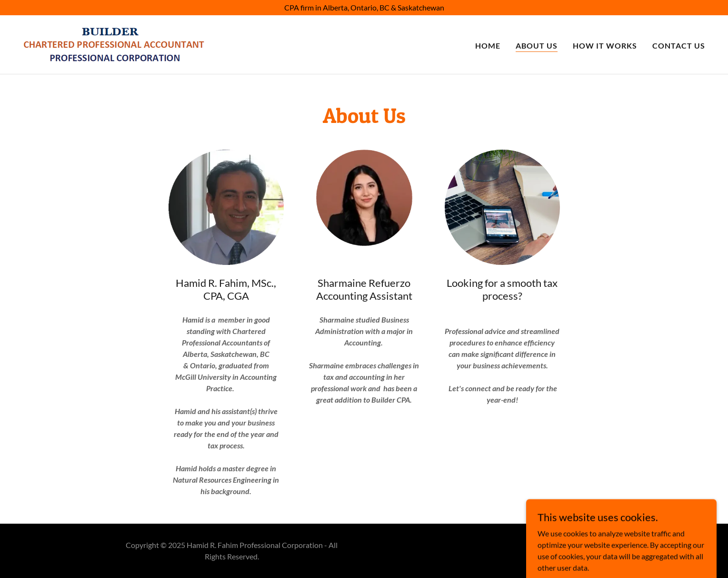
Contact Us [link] (679, 46)
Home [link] (488, 46)
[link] (114, 44)
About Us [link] (537, 46)
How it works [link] (605, 46)
